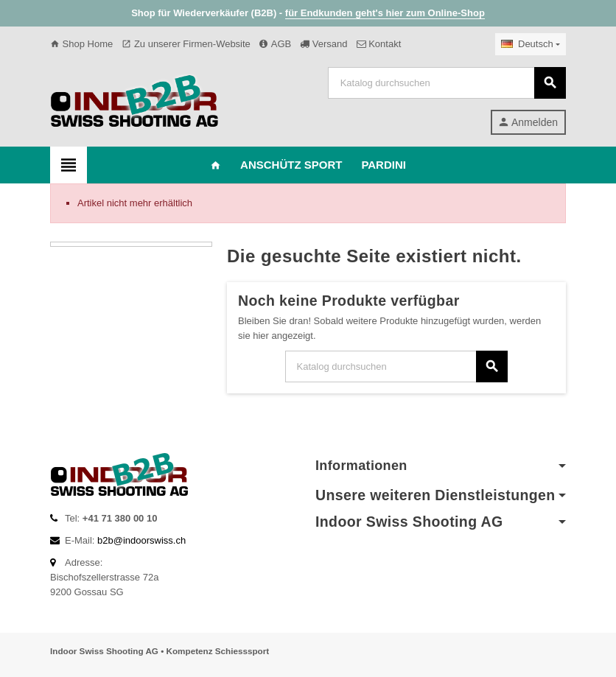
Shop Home (81, 44)
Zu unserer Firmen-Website (186, 44)
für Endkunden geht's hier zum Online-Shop (385, 13)
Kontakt (379, 44)
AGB (275, 44)
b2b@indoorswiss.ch (141, 540)
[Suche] (447, 83)
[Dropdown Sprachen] (531, 44)
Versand (323, 44)
